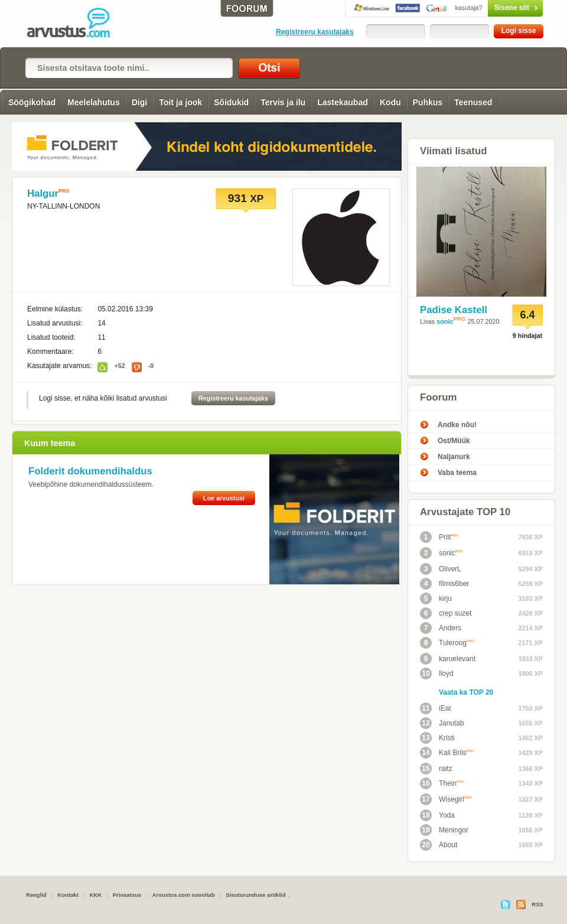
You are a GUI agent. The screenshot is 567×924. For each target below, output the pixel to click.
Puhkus (428, 102)
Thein (442, 783)
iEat (436, 708)
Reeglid (36, 895)
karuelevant (448, 659)
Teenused (473, 102)
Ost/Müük (454, 441)
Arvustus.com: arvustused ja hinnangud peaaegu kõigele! (77, 24)
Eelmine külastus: (55, 309)
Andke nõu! (457, 425)
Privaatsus (127, 895)
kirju (436, 598)
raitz (436, 769)
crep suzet (446, 613)
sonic (445, 321)
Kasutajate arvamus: (59, 366)
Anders (441, 628)
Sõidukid (231, 102)
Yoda (437, 815)
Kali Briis (447, 753)
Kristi (437, 738)
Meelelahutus (94, 102)
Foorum (438, 397)
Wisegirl (446, 799)
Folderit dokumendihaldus (90, 471)
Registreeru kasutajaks (315, 32)
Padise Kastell (454, 310)
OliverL (441, 569)
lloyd (437, 674)
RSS (537, 904)
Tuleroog (447, 643)
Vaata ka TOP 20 (466, 692)
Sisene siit (491, 8)
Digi (139, 102)
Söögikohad (32, 102)
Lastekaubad (343, 102)
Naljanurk (454, 457)
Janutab (442, 723)
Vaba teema (457, 473)
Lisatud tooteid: (51, 337)
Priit (439, 537)
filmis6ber (444, 584)
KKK (95, 895)
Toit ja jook (180, 102)
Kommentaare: (50, 352)
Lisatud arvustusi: (55, 323)
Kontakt (68, 895)
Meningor (444, 830)
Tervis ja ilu (283, 102)
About (439, 845)
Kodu (390, 102)
